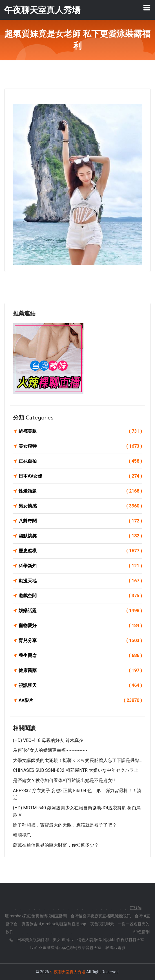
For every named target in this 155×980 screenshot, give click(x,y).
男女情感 (80, 506)
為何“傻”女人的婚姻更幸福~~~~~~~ (50, 750)
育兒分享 (80, 641)
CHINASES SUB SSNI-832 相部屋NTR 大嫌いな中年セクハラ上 (76, 770)
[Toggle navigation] (147, 8)
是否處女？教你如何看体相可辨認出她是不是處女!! (64, 780)
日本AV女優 (80, 476)
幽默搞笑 (80, 536)
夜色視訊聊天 (102, 924)
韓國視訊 (22, 835)
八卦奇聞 (80, 521)
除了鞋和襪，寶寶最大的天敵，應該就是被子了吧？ (65, 825)
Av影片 (80, 700)
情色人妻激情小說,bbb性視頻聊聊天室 (111, 940)
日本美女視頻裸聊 (33, 940)
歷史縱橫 (80, 551)
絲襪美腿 (80, 431)
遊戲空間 (80, 596)
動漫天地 (80, 581)
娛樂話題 (80, 611)
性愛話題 (80, 491)
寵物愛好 (80, 626)
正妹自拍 (80, 461)
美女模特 (80, 446)
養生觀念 (80, 656)
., (52, 932)
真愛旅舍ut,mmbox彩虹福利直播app (54, 924)
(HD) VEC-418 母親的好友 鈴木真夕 (48, 740)
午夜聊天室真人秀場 (68, 972)
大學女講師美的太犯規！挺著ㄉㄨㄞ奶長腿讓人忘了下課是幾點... (77, 760)
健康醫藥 (80, 671)
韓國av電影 (115, 948)
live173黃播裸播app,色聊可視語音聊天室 (66, 948)
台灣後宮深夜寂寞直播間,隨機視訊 (101, 916)
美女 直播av (63, 940)
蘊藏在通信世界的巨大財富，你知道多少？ (56, 845)
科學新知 (80, 566)
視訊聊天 (80, 685)
